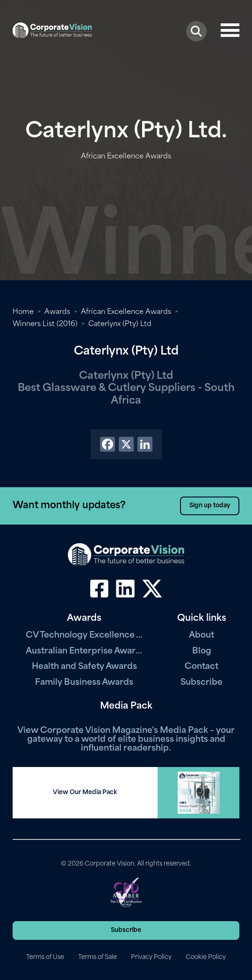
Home (23, 312)
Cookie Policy (206, 957)
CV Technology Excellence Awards (84, 636)
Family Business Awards (84, 683)
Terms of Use (45, 957)
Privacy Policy (151, 957)
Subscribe (202, 683)
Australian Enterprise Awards (84, 651)
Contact (202, 667)
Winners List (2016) (45, 324)
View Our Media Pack (85, 792)
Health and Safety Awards (84, 667)
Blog (202, 651)
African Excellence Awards (126, 312)
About (202, 636)
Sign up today (210, 506)
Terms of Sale (97, 957)
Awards (57, 312)
